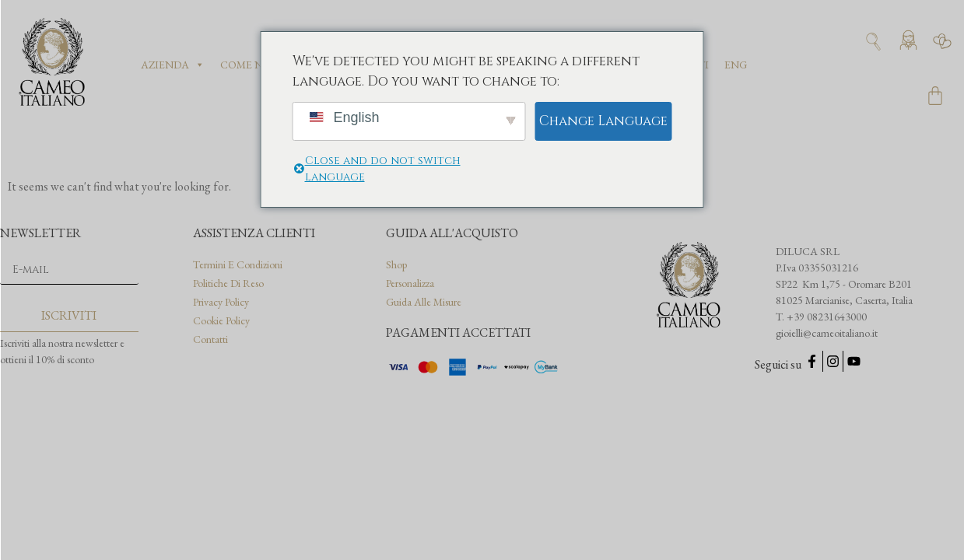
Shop (396, 264)
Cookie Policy (221, 320)
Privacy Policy (221, 302)
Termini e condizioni (238, 264)
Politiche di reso (228, 283)
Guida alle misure (424, 302)
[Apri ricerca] (873, 42)
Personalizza (410, 283)
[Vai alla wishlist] (942, 41)
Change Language (603, 121)
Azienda (173, 65)
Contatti (210, 339)
